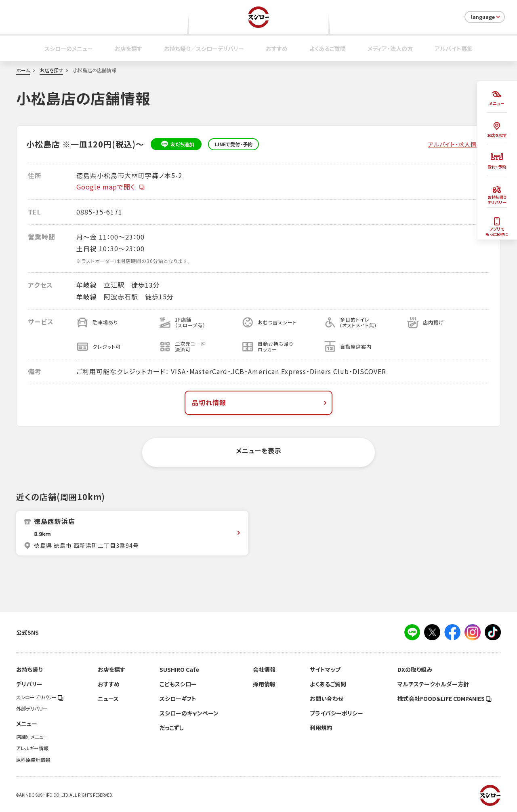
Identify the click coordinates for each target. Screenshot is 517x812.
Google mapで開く (111, 187)
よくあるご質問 (328, 48)
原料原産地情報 (33, 760)
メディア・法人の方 (390, 48)
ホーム (23, 70)
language (486, 17)
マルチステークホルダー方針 (433, 684)
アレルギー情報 (32, 748)
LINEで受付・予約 (234, 144)
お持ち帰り (29, 669)
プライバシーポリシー (336, 713)
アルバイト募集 (454, 48)
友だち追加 (176, 144)
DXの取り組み (415, 669)
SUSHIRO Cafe (179, 669)
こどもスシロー (178, 684)
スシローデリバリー (40, 697)
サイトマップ (325, 669)
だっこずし (172, 728)
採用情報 (264, 684)
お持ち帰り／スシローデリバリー (204, 48)
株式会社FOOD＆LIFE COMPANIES (444, 698)
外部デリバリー (32, 709)
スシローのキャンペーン (189, 713)
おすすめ (277, 48)
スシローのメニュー (69, 48)
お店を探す (128, 48)
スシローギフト (178, 698)
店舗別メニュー (32, 737)
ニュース (108, 698)
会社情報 (264, 669)
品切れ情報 (260, 402)
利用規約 (321, 728)
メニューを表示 (259, 450)
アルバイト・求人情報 (455, 144)
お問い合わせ (327, 698)
